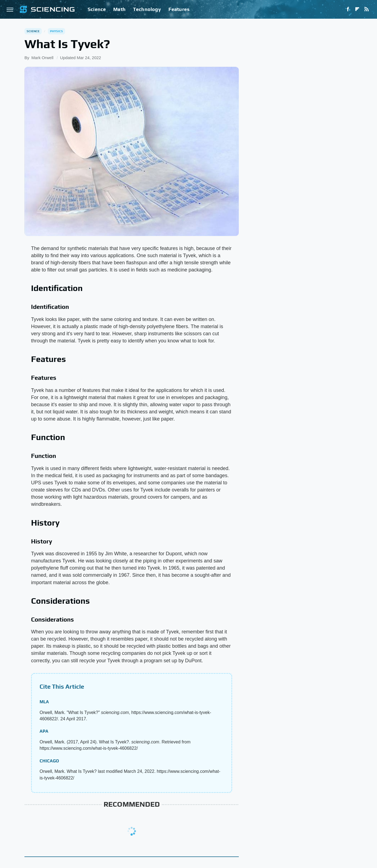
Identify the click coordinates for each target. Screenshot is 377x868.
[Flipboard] (357, 9)
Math (119, 9)
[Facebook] (348, 9)
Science (97, 9)
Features (179, 9)
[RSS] (367, 9)
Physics (56, 31)
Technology (147, 9)
